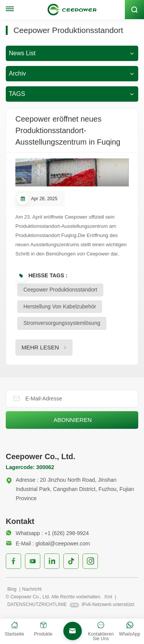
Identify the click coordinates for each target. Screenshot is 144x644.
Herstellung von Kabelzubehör (60, 306)
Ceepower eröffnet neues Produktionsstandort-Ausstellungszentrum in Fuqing (68, 130)
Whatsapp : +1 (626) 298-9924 (47, 533)
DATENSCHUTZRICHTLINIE (37, 604)
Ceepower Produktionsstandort (60, 290)
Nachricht (32, 589)
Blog (12, 589)
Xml (108, 597)
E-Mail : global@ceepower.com (48, 543)
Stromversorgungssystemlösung (62, 323)
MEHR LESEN (40, 347)
